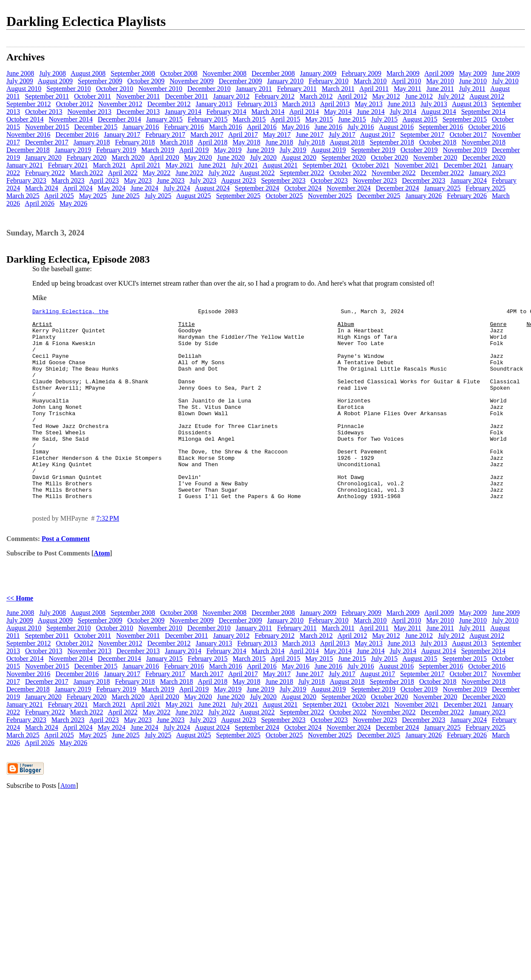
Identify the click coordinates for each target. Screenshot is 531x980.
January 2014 (183, 112)
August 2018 (347, 142)
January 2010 (285, 81)
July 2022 (222, 173)
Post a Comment (66, 577)
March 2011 (338, 89)
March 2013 (299, 104)
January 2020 (43, 157)
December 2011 (186, 96)
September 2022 (302, 173)
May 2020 (198, 157)
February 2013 (257, 104)
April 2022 (123, 173)
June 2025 (126, 196)
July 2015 (385, 119)
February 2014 (227, 112)
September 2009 (100, 81)
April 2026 (40, 203)
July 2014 (403, 112)
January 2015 (165, 119)
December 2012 (169, 104)
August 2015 (420, 119)
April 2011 (374, 89)
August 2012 (487, 96)
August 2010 (24, 89)
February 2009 (361, 73)
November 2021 (417, 165)
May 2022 (156, 173)
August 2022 (257, 173)
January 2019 (73, 150)
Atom (102, 591)
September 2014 (483, 112)
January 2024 (469, 180)
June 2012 (419, 96)
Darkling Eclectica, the (70, 312)
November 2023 (375, 180)
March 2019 (158, 150)
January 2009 (318, 73)
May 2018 (246, 142)
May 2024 (112, 188)
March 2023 (68, 180)
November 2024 (349, 188)
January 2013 (214, 104)
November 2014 (71, 119)
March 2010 (370, 81)
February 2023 (26, 180)
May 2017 (277, 135)
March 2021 (110, 165)
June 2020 (231, 157)
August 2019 (328, 150)
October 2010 (115, 89)
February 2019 (116, 150)
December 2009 (241, 81)
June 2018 (279, 142)
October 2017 (469, 135)
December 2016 (77, 135)
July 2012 (451, 96)
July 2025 (158, 196)
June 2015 (352, 119)
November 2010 (160, 89)
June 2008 (20, 73)
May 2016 (295, 127)
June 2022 (189, 173)
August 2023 (239, 180)
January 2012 (231, 96)
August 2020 (299, 157)
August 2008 (88, 73)
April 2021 (145, 165)
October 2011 (92, 96)
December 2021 (465, 165)
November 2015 (47, 127)
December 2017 (47, 142)
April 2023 (104, 180)
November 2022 (394, 173)
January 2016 (141, 127)
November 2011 (138, 96)
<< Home (20, 636)
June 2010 (473, 81)
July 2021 (245, 165)
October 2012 (74, 104)
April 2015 (285, 119)
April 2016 (262, 127)
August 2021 (280, 165)
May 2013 (368, 104)
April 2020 (164, 157)
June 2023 (171, 180)
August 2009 (55, 81)
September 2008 (133, 73)
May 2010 (440, 81)
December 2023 (424, 180)
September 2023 (283, 180)
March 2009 (403, 73)
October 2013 (44, 112)
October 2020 (389, 157)
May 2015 (319, 119)
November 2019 (465, 150)
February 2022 (45, 173)
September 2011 (47, 96)
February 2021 (68, 165)
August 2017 (378, 135)
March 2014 (268, 112)
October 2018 (438, 142)
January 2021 (25, 165)
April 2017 (243, 135)
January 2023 (487, 173)
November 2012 (120, 104)
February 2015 (208, 119)
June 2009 (506, 73)
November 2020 (435, 157)
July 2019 (293, 150)
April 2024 (78, 188)
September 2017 (422, 135)
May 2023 (138, 180)
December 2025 (379, 196)
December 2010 (209, 89)
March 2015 (249, 119)
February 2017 (165, 135)
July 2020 (263, 157)
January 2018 (92, 142)
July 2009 (20, 81)
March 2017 (207, 135)
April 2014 (304, 112)
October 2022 (348, 173)
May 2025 (93, 196)
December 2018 (28, 150)
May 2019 (228, 150)
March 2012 (316, 96)
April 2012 (352, 96)
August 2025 (193, 196)
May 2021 (179, 165)
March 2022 (87, 173)
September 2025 (238, 196)
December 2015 (96, 127)
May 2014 (338, 112)
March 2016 (226, 127)
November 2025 (330, 196)
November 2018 (484, 142)
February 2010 (329, 81)
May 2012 (386, 96)
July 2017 (342, 135)
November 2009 (192, 81)
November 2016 (28, 135)
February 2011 (297, 89)
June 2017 (310, 135)
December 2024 (398, 188)
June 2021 (212, 165)
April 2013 (335, 104)
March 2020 (128, 157)
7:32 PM (108, 557)
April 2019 (194, 150)
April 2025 (59, 196)
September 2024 (257, 188)
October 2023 (329, 180)
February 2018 (135, 142)
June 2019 (260, 150)
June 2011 (440, 89)
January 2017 (122, 135)
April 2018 (213, 142)
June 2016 (328, 127)
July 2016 (361, 127)
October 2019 (419, 150)
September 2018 (392, 142)
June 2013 (402, 104)
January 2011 (254, 89)
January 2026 (424, 196)
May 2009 (473, 73)
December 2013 (138, 112)
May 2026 (73, 203)
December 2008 (273, 73)
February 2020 (87, 157)
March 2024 (42, 188)
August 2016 (396, 127)
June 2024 (144, 188)
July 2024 (177, 188)
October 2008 (179, 73)
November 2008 (224, 73)
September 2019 (373, 150)
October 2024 (303, 188)
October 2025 (284, 196)
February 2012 (275, 96)
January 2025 (443, 188)
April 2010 (406, 81)
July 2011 (472, 89)
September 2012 (28, 104)
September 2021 (325, 165)
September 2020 (344, 157)
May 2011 (407, 89)
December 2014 (119, 119)
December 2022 (443, 173)
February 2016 (184, 127)
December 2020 (484, 157)
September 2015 (465, 119)
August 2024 (212, 188)
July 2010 (505, 81)
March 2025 (23, 196)
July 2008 (53, 73)
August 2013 (469, 104)
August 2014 (438, 112)
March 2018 (176, 142)
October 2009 (146, 81)
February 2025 (486, 188)
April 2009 (439, 73)
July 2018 (312, 142)
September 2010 (68, 89)
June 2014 (371, 112)
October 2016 (487, 127)
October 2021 (371, 165)
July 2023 (203, 180)
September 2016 (441, 127)
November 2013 (90, 112)
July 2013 (434, 104)
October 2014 (25, 119)
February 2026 (467, 196)
